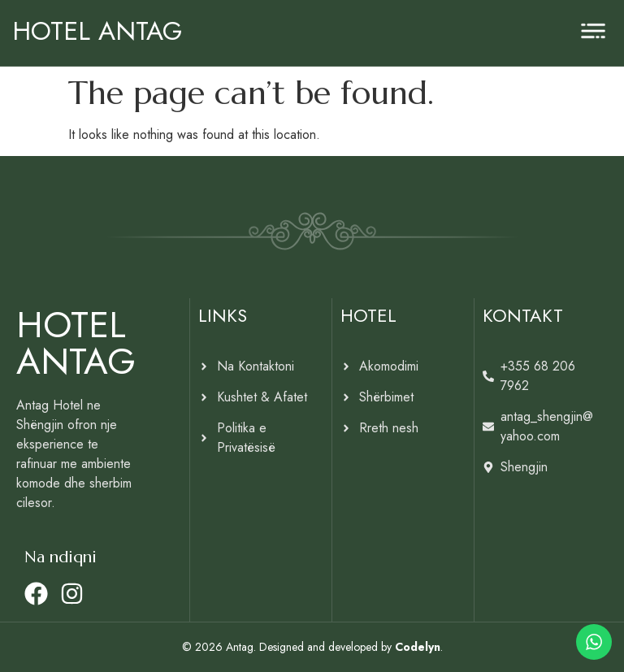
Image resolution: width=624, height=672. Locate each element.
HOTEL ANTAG (97, 31)
